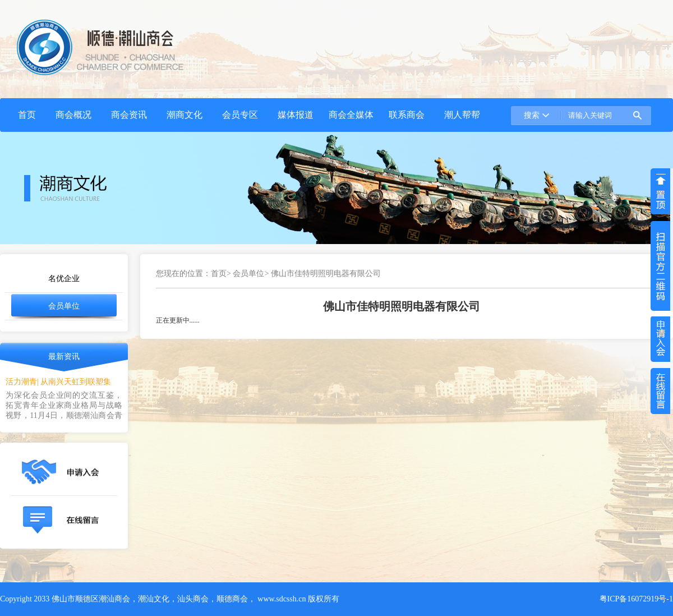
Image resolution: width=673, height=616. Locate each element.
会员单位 (64, 306)
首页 (219, 273)
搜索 (532, 115)
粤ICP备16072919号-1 (636, 599)
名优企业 (64, 279)
